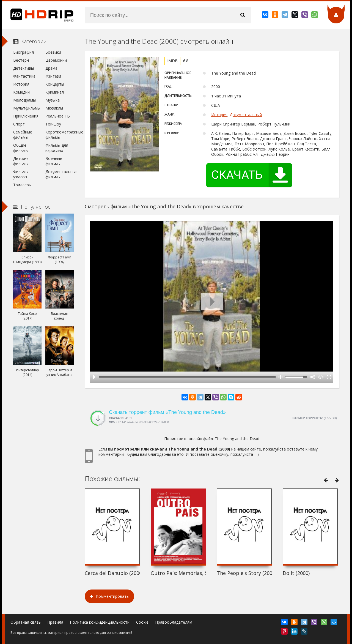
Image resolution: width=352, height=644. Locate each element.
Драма (51, 68)
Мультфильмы (27, 108)
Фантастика (24, 76)
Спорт (19, 124)
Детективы (24, 68)
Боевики (53, 52)
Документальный (246, 115)
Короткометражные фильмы (60, 135)
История (219, 115)
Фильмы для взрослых (57, 148)
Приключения (26, 116)
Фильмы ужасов (21, 174)
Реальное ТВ (58, 116)
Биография (24, 52)
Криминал (55, 92)
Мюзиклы (54, 108)
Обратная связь (26, 622)
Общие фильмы (21, 148)
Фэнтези (53, 76)
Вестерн (21, 60)
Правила (55, 622)
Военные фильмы (54, 161)
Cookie (142, 622)
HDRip (38, 15)
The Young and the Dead (237, 439)
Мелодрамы (24, 100)
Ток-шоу (53, 124)
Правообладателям (174, 622)
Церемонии (56, 60)
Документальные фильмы (60, 174)
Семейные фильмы (23, 135)
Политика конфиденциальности (100, 622)
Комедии (21, 92)
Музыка (53, 100)
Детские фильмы (21, 161)
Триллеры (22, 185)
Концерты (55, 84)
